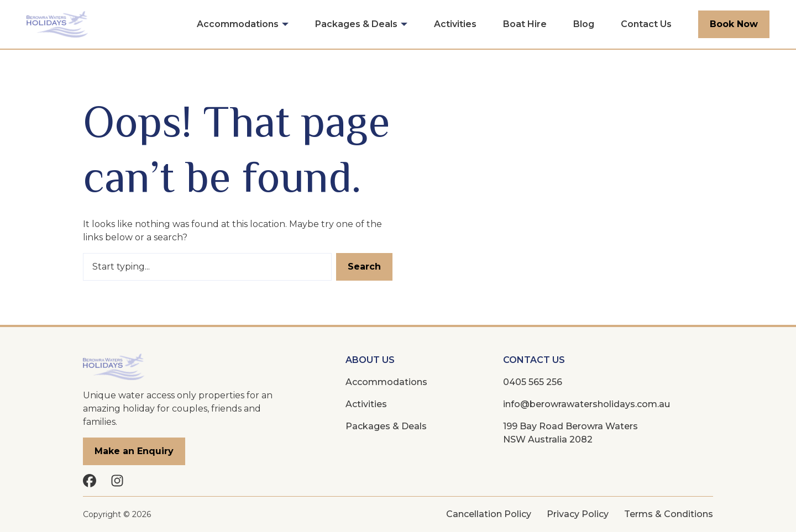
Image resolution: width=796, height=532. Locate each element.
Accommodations (238, 24)
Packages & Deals (356, 24)
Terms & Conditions (669, 514)
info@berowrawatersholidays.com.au (586, 404)
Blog (584, 24)
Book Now (734, 24)
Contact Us (646, 24)
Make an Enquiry (134, 451)
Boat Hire (525, 24)
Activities (455, 24)
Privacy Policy (578, 514)
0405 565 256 (533, 382)
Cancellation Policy (489, 514)
